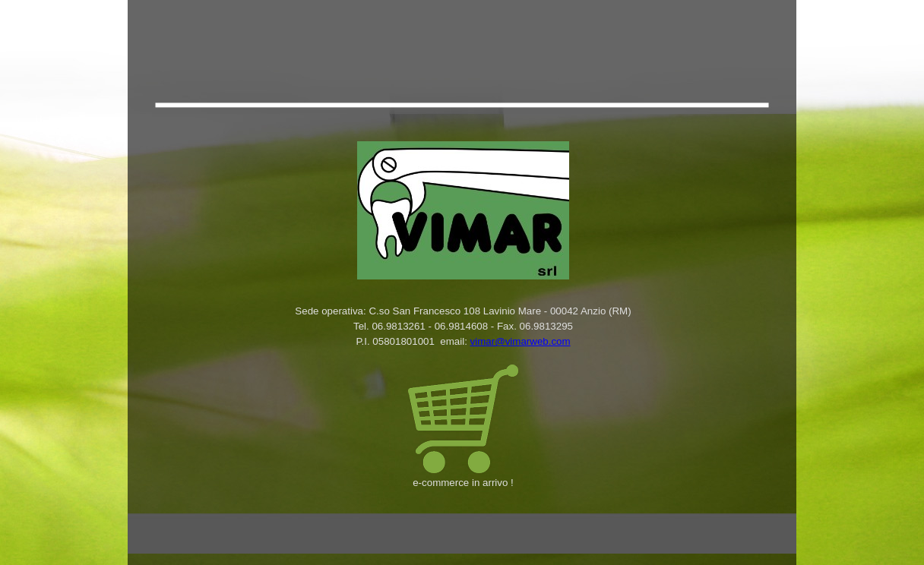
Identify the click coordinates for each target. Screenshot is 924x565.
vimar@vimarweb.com (521, 341)
